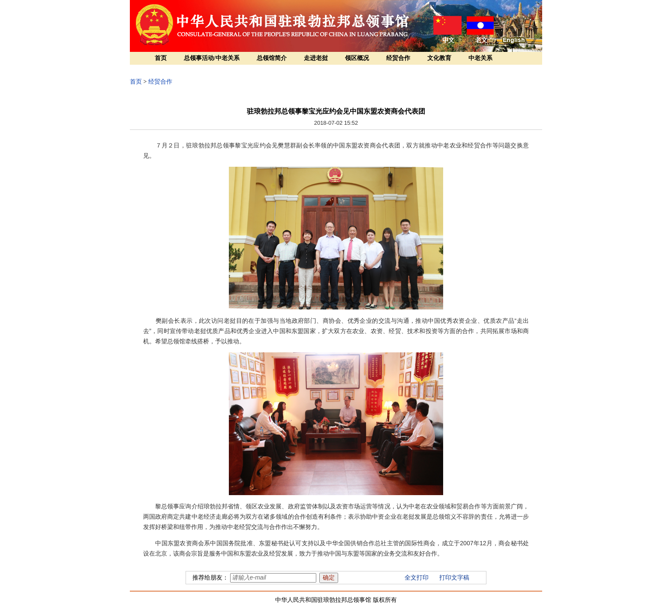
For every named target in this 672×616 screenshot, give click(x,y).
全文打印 (417, 578)
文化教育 (439, 58)
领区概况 (357, 58)
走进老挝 (316, 58)
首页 (161, 58)
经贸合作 (398, 58)
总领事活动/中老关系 (212, 58)
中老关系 (480, 58)
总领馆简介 (272, 58)
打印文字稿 (454, 578)
